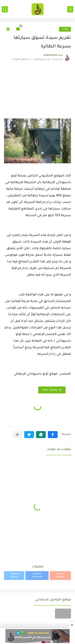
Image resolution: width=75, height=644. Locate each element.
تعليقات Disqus (14, 575)
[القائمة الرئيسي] (70, 9)
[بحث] (5, 9)
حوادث (65, 29)
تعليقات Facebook (37, 575)
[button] (53, 435)
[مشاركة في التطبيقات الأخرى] (17, 435)
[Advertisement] (37, 86)
